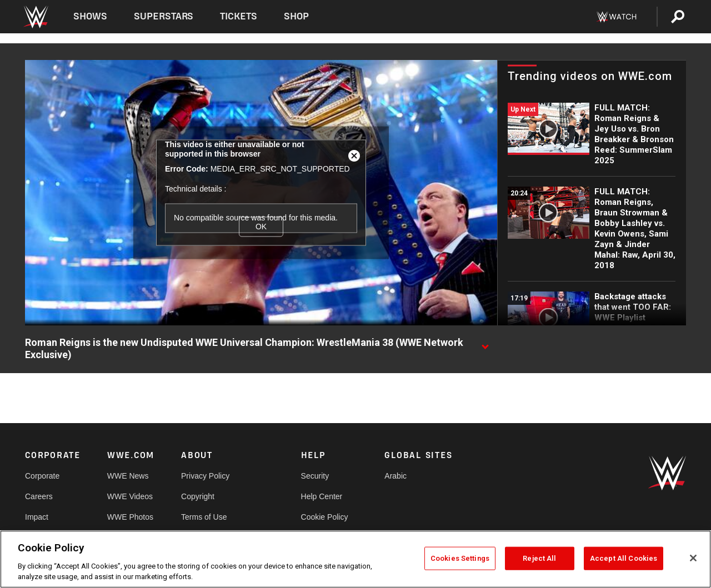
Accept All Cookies (624, 558)
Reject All (539, 558)
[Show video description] (485, 343)
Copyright (198, 496)
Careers (39, 496)
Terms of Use (204, 517)
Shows (90, 16)
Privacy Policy (205, 476)
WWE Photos (130, 517)
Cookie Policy (325, 517)
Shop (296, 16)
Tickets (239, 16)
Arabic (395, 476)
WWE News (128, 476)
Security (315, 476)
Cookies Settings (460, 558)
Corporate (42, 476)
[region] (355, 559)
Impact (37, 517)
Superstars (164, 16)
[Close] (693, 558)
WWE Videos (130, 496)
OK (261, 227)
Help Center (322, 496)
